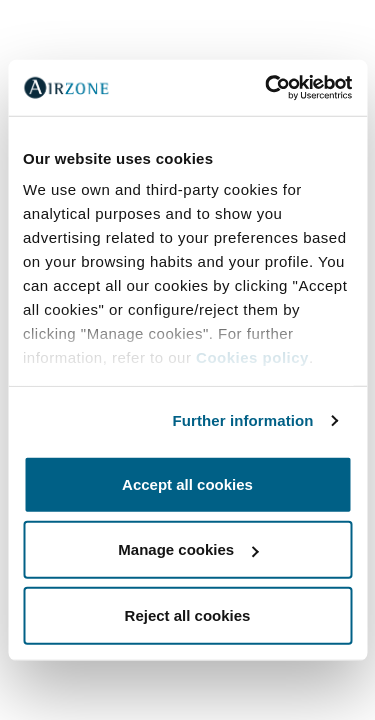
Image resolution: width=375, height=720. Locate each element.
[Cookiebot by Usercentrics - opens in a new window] (267, 88)
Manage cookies (188, 549)
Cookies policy (252, 357)
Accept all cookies (187, 483)
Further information (243, 420)
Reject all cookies (188, 614)
